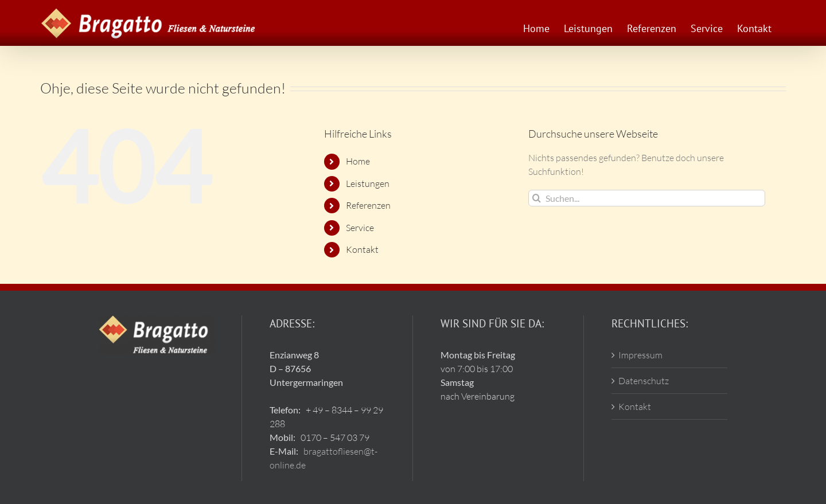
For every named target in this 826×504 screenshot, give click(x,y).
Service (360, 228)
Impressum (640, 355)
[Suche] (537, 198)
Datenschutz (644, 381)
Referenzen (368, 205)
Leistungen (368, 183)
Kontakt (362, 249)
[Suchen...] (647, 198)
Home (358, 161)
